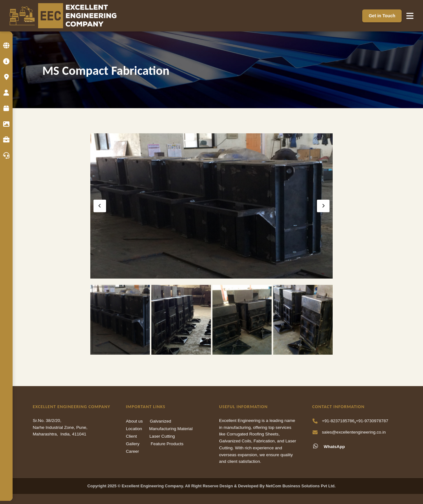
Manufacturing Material (171, 429)
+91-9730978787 (372, 421)
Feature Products (167, 444)
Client (131, 436)
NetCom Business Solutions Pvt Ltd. (301, 486)
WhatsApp (329, 446)
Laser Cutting (162, 436)
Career (133, 451)
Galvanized (161, 421)
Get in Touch (382, 16)
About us (134, 421)
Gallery (133, 444)
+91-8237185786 (338, 421)
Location (134, 429)
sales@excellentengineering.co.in (354, 432)
